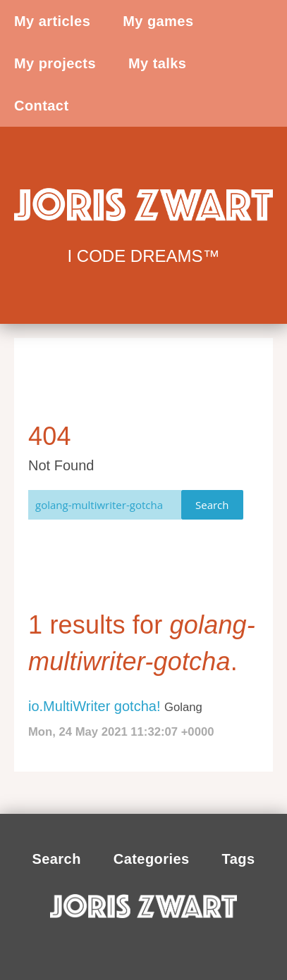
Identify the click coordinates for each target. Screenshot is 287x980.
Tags (239, 859)
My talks (157, 63)
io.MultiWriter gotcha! (94, 706)
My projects (55, 63)
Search (212, 505)
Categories (152, 859)
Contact (42, 106)
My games (158, 21)
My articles (52, 21)
